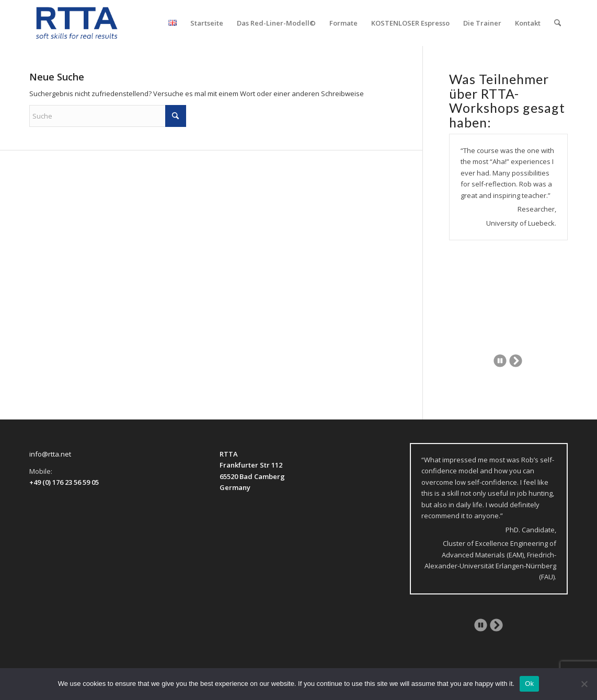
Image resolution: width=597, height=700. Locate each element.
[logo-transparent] (77, 23)
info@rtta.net (50, 454)
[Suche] (558, 23)
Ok (529, 684)
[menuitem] (173, 23)
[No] (584, 684)
